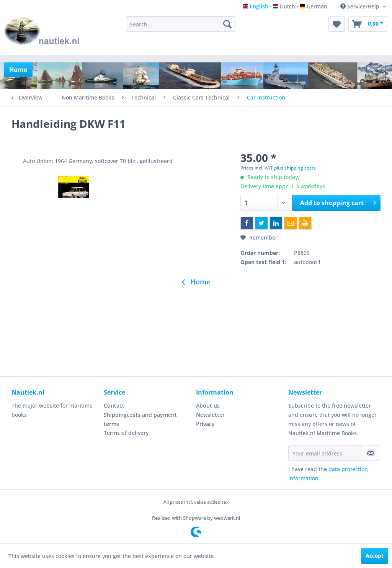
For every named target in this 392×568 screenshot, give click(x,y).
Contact (114, 406)
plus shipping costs (295, 168)
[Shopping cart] (368, 24)
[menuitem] (181, 24)
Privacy (205, 424)
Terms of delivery (126, 433)
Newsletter (210, 415)
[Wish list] (337, 24)
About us (208, 406)
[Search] (227, 24)
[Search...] (181, 24)
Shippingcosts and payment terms (140, 419)
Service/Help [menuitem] (361, 6)
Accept (375, 556)
